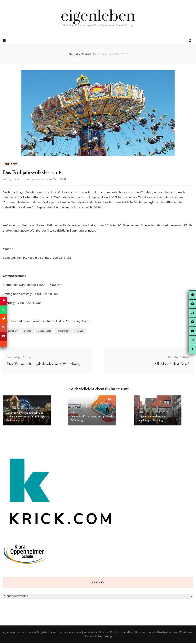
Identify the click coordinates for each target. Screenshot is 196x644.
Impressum (90, 633)
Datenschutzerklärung (98, 637)
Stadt (75, 413)
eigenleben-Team (18, 180)
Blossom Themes (145, 633)
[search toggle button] (190, 41)
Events (27, 332)
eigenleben (98, 16)
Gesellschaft (44, 332)
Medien (102, 408)
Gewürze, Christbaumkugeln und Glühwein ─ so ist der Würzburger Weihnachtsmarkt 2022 (25, 417)
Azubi (25, 409)
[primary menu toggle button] (5, 41)
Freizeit (11, 164)
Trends (80, 332)
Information (63, 332)
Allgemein (13, 409)
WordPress (186, 633)
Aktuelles (143, 413)
